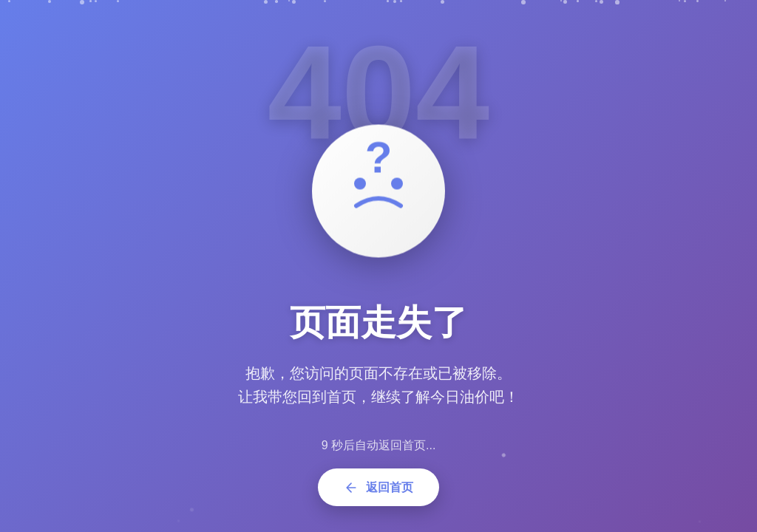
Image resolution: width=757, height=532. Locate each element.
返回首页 (378, 488)
